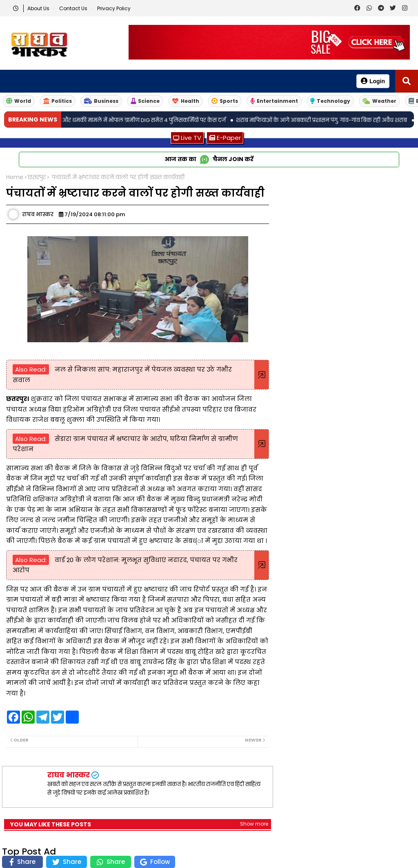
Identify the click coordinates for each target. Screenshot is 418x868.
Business (101, 101)
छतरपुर (37, 177)
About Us (39, 8)
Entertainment (274, 101)
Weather (379, 101)
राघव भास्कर (69, 775)
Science (145, 101)
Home (15, 177)
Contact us (74, 8)
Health (186, 101)
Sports (225, 101)
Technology (330, 101)
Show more (254, 824)
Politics (58, 101)
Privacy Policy (114, 8)
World (19, 101)
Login (373, 81)
